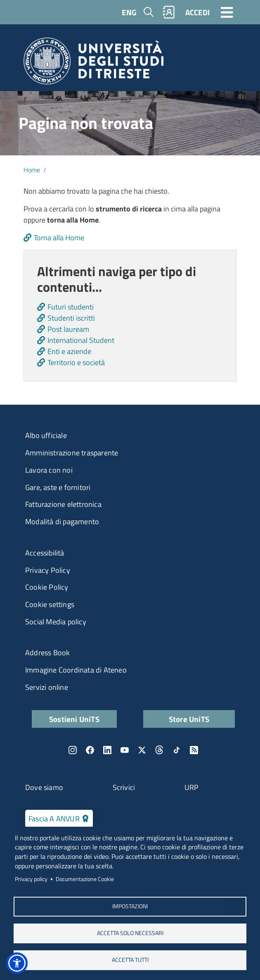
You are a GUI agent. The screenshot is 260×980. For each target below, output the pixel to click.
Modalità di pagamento (62, 522)
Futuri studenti (71, 307)
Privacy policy (31, 879)
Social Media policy (56, 622)
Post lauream (68, 329)
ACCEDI (197, 12)
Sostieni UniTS (74, 719)
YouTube (125, 750)
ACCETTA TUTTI (130, 960)
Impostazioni (130, 906)
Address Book (47, 653)
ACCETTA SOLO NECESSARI (130, 933)
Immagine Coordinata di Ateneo (76, 670)
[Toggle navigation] (227, 12)
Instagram (73, 750)
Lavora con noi (49, 470)
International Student (81, 340)
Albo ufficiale (46, 435)
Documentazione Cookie (85, 879)
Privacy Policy (48, 570)
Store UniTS (189, 719)
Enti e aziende (69, 351)
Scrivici (124, 787)
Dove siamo (44, 787)
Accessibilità (45, 553)
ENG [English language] (129, 12)
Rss (194, 750)
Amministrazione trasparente (72, 453)
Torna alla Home (59, 238)
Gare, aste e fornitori (58, 487)
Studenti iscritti (71, 318)
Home (32, 170)
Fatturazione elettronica (63, 504)
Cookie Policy (47, 587)
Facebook (90, 750)
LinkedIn (107, 750)
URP (192, 787)
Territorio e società (76, 362)
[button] (17, 963)
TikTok (177, 750)
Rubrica (169, 12)
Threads (159, 750)
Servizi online (47, 687)
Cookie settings (50, 604)
